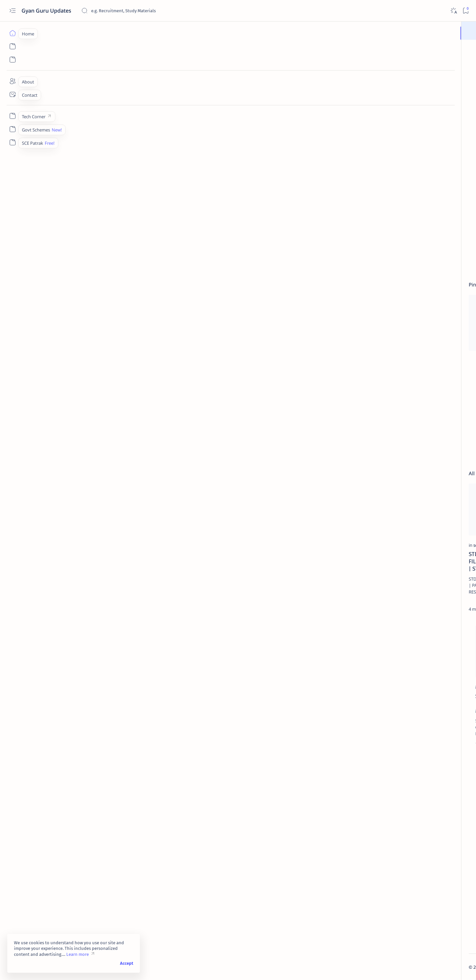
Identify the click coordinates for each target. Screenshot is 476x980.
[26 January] (388, 649)
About (391, 931)
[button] (122, 301)
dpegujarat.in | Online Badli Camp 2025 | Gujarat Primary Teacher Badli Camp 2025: (302, 565)
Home (372, 931)
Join (277, 30)
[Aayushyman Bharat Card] (436, 665)
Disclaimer (434, 931)
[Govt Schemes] (12, 129)
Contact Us (377, 937)
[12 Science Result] (388, 632)
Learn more (78, 954)
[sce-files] (161, 301)
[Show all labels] (380, 697)
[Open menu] (12, 11)
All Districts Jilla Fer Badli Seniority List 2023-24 (407, 512)
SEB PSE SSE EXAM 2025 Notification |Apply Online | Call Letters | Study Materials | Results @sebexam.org (93, 710)
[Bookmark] (466, 11)
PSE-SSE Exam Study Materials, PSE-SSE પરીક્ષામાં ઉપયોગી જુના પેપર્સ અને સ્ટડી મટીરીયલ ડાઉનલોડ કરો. (203, 710)
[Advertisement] (241, 99)
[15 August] (436, 632)
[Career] (399, 528)
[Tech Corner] (12, 116)
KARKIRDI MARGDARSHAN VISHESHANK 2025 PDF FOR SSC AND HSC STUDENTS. (414, 544)
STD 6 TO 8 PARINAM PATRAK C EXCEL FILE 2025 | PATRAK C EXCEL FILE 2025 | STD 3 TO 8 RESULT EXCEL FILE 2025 (417, 475)
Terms (423, 937)
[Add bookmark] (135, 301)
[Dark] (453, 11)
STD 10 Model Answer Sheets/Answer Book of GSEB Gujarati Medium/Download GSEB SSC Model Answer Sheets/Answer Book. (194, 568)
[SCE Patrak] (12, 142)
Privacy (410, 931)
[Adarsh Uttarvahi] (169, 549)
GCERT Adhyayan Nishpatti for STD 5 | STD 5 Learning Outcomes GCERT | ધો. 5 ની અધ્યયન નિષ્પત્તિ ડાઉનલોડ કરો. (417, 584)
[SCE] (394, 387)
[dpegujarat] (269, 549)
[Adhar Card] (436, 682)
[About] (12, 81)
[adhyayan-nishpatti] (415, 564)
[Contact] (12, 94)
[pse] (163, 694)
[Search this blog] (131, 11)
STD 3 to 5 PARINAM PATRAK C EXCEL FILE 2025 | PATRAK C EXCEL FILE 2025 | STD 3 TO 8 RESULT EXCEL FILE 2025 (89, 565)
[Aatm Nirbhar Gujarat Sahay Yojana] (388, 665)
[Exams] (60, 694)
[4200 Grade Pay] (436, 649)
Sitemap (402, 937)
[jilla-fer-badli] (405, 499)
